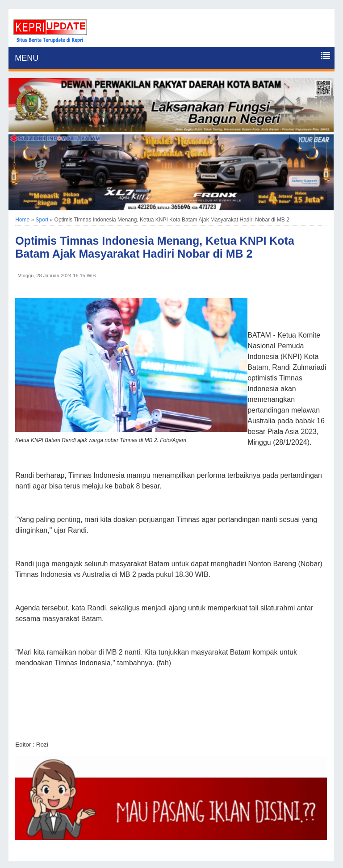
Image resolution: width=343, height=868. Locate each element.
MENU (27, 58)
